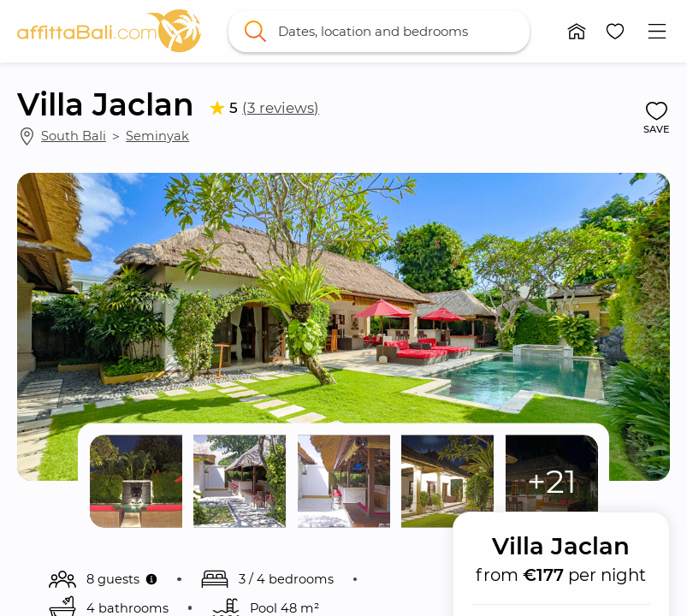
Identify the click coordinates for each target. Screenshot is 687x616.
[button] (577, 31)
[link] (109, 31)
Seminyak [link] (157, 136)
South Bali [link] (74, 136)
